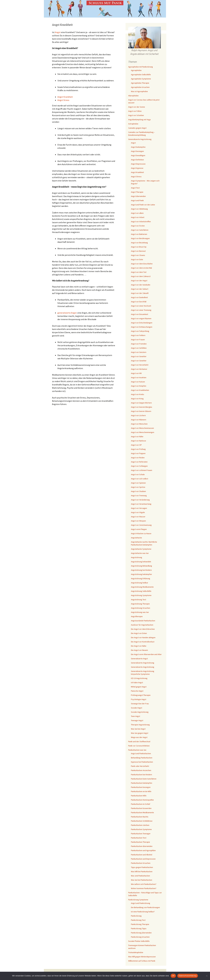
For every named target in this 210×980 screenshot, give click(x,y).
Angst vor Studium (138, 491)
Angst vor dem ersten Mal (141, 268)
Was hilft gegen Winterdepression (142, 957)
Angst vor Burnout (138, 251)
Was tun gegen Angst (140, 733)
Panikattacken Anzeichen (141, 770)
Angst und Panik (137, 200)
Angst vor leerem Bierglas (142, 407)
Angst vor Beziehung (139, 243)
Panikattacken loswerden (141, 808)
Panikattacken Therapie (140, 842)
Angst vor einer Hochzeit (141, 306)
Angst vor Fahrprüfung (140, 331)
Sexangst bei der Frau (140, 704)
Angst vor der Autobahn (141, 285)
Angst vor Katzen (138, 382)
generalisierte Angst (67, 313)
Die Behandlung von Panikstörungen (145, 907)
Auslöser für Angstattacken (142, 625)
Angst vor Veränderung (140, 500)
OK (173, 976)
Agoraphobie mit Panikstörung (141, 67)
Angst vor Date (137, 259)
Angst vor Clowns (138, 255)
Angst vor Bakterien (139, 234)
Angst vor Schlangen (139, 466)
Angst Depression (138, 164)
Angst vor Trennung (139, 496)
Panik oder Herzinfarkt (140, 766)
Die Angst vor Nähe (139, 646)
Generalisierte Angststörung (140, 139)
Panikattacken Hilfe (139, 796)
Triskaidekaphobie (136, 952)
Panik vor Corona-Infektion (139, 746)
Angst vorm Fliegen (139, 529)
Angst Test (135, 188)
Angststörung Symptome (141, 595)
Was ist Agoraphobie (139, 91)
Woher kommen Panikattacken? (144, 888)
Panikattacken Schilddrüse (142, 821)
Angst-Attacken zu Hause (141, 533)
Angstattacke (136, 538)
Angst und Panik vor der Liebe (143, 205)
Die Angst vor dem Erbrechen (143, 629)
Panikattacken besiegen (141, 787)
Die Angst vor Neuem (139, 650)
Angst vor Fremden (139, 344)
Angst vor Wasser (138, 517)
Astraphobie (133, 124)
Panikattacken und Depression (143, 859)
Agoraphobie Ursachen (140, 87)
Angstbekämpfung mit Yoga (139, 120)
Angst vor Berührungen (140, 238)
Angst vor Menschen (139, 424)
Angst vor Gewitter (139, 356)
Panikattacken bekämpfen (142, 783)
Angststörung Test (138, 600)
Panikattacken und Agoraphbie (143, 850)
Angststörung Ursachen (141, 608)
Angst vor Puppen (138, 453)
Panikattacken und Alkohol (142, 855)
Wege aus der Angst (139, 737)
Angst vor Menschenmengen (143, 432)
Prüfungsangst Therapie (141, 695)
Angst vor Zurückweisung (141, 525)
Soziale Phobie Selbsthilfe (139, 941)
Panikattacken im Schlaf (141, 804)
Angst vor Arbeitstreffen (141, 222)
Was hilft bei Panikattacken (142, 871)
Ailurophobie (133, 96)
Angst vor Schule (138, 474)
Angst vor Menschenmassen (142, 428)
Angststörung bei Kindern (141, 570)
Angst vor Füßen (135, 111)
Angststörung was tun (140, 612)
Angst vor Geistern (139, 352)
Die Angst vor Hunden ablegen (143, 637)
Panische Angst (137, 691)
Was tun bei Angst (138, 729)
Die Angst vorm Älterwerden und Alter (146, 654)
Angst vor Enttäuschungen (142, 327)
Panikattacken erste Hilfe (141, 791)
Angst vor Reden (138, 458)
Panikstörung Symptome (138, 900)
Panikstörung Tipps (139, 928)
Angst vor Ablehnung (139, 209)
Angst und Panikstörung (141, 903)
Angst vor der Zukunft (140, 293)
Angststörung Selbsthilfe (141, 591)
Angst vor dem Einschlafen (142, 264)
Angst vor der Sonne (137, 107)
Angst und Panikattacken (141, 753)
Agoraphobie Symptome (141, 79)
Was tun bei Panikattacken (142, 880)
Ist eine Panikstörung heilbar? (143, 912)
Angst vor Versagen (139, 508)
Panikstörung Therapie (140, 924)
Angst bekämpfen (138, 147)
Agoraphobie (136, 70)
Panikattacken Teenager (141, 834)
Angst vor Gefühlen (139, 348)
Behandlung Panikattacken (142, 758)
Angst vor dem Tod (139, 272)
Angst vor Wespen (138, 521)
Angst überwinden (138, 196)
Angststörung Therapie (140, 604)
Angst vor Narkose (138, 441)
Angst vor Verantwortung (141, 504)
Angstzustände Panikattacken (143, 621)
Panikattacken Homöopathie (142, 800)
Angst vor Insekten (139, 377)
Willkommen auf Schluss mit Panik (142, 961)
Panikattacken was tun (137, 750)
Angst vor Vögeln (138, 512)
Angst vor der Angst (139, 281)
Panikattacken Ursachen (141, 863)
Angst (58, 32)
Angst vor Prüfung (138, 449)
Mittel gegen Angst (139, 687)
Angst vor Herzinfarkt (140, 365)
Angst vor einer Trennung (141, 310)
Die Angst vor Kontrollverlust (143, 642)
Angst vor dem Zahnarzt (141, 276)
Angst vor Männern (139, 420)
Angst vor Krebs (138, 394)
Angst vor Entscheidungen (142, 323)
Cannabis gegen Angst (137, 128)
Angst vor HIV (136, 373)
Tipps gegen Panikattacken (142, 867)
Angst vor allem (137, 213)
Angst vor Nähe (137, 436)
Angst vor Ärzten (138, 226)
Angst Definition (137, 160)
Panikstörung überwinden (141, 933)
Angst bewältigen (138, 155)
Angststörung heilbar (140, 583)
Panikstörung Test (138, 920)
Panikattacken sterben (140, 825)
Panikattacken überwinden (142, 846)
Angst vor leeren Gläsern (141, 411)
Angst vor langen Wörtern (141, 403)
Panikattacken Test (139, 838)
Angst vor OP (136, 445)
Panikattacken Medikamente (142, 812)
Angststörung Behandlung (141, 566)
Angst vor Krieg (137, 399)
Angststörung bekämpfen (141, 574)
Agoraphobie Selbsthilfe (141, 75)
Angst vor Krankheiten (140, 390)
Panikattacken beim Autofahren (144, 779)
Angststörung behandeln (141, 562)
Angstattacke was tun (140, 553)
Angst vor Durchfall (139, 302)
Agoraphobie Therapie (140, 83)
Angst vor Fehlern (138, 335)
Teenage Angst (137, 720)
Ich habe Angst (137, 682)
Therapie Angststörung (140, 725)
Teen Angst (135, 716)
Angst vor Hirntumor (139, 369)
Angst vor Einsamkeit (140, 314)
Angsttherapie (137, 616)
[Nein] (207, 976)
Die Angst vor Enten (139, 633)
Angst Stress (63, 100)
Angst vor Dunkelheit (139, 297)
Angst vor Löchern (138, 415)
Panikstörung (136, 916)
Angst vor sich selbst (140, 479)
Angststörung (137, 557)
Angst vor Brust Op (139, 247)
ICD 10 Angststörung (139, 678)
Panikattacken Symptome (141, 829)
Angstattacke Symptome (141, 549)
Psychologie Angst (139, 699)
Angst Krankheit (65, 97)
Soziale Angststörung (140, 712)
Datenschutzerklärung (188, 976)
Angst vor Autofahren (140, 230)
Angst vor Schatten (136, 115)
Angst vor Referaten (139, 462)
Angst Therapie (137, 192)
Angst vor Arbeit (138, 217)
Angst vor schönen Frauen (142, 470)
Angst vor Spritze (138, 487)
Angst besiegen (137, 151)
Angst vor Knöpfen (139, 386)
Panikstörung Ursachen (140, 937)
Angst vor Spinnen (138, 483)
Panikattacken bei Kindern (141, 775)
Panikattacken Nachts (140, 817)
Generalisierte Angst (139, 659)
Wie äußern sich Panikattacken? (144, 884)
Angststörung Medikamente (142, 587)
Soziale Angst (137, 708)
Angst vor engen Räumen (141, 318)
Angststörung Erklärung (141, 578)
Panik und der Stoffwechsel (139, 741)
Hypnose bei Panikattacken (142, 762)
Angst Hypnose (137, 168)
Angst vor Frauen (138, 340)
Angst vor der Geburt (140, 289)
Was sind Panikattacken (140, 876)
